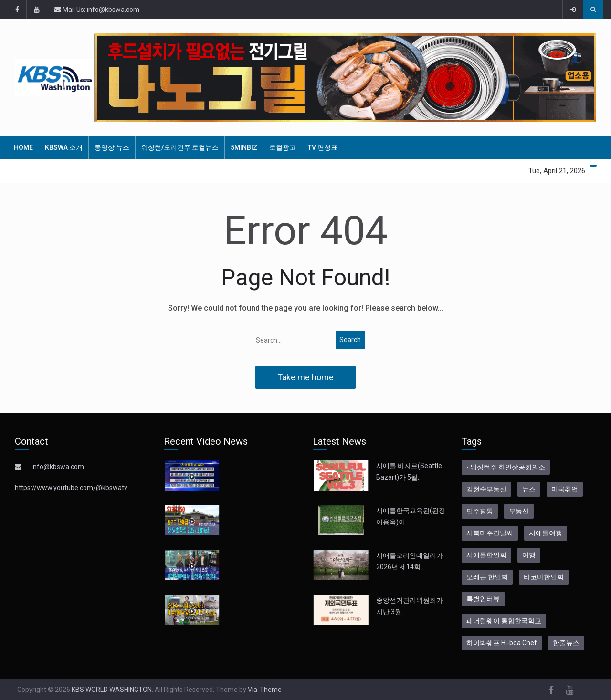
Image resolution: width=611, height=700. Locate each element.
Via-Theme (265, 690)
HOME (23, 147)
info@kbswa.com (58, 467)
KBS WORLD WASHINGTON (112, 690)
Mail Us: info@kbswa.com (97, 10)
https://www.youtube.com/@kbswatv (71, 488)
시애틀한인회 (486, 555)
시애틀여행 (546, 533)
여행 (529, 555)
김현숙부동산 (486, 489)
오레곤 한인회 (487, 577)
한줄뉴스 (566, 643)
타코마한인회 (544, 577)
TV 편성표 (323, 147)
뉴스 (529, 489)
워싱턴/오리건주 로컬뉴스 (180, 147)
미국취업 (565, 489)
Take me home (305, 377)
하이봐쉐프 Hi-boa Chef (502, 643)
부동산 (519, 511)
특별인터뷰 (483, 599)
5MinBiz (244, 147)
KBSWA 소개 (64, 147)
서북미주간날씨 (490, 533)
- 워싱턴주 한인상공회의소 (506, 467)
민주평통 (480, 511)
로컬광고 (283, 147)
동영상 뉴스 (112, 147)
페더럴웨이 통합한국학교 (504, 621)
